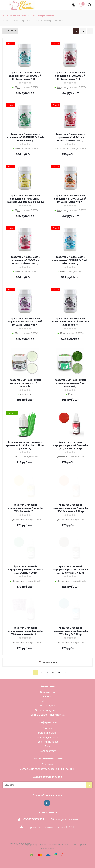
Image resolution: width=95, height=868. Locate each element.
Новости (48, 696)
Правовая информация (47, 759)
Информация (47, 722)
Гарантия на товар (48, 742)
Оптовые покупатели (47, 710)
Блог (47, 746)
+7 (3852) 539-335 (33, 819)
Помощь (48, 728)
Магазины (47, 701)
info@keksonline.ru (67, 819)
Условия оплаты (47, 733)
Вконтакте (47, 803)
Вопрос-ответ (48, 751)
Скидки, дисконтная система (48, 715)
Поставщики (48, 705)
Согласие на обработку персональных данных (47, 769)
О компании (47, 692)
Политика (48, 764)
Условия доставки (48, 737)
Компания (47, 686)
